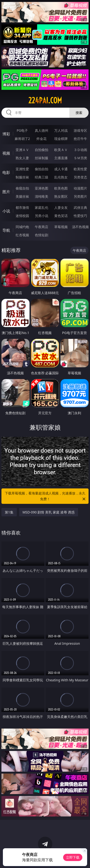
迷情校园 (22, 216)
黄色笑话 (61, 216)
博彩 (6, 134)
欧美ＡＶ (61, 150)
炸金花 (42, 139)
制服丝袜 (22, 177)
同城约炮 (22, 227)
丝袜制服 (42, 158)
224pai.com (45, 100)
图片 (6, 192)
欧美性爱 (80, 169)
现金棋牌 (61, 139)
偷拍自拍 (42, 169)
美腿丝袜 (22, 196)
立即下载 (73, 857)
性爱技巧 (80, 216)
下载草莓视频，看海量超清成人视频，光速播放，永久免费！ (46, 496)
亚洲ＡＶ (22, 150)
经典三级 (42, 177)
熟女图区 (61, 196)
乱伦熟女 (61, 177)
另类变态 (80, 177)
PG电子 (22, 130)
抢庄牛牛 (80, 139)
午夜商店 (42, 227)
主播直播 (61, 158)
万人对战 (61, 130)
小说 (6, 211)
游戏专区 (80, 130)
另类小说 (42, 216)
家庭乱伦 (42, 207)
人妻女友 (61, 207)
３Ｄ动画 (80, 150)
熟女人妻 (22, 158)
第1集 (9, 512)
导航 (6, 230)
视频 (6, 153)
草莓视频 (61, 227)
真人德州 (42, 130)
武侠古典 (80, 207)
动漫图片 (80, 188)
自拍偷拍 (42, 150)
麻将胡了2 (22, 139)
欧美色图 (61, 188)
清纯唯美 (42, 196)
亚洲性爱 (22, 169)
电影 (6, 172)
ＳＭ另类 (80, 158)
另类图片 (80, 196)
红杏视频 (22, 235)
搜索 (79, 113)
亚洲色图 (42, 188)
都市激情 (22, 207)
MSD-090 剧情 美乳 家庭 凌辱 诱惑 (49, 512)
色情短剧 (42, 235)
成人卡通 (61, 169)
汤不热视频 (80, 227)
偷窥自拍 (22, 188)
